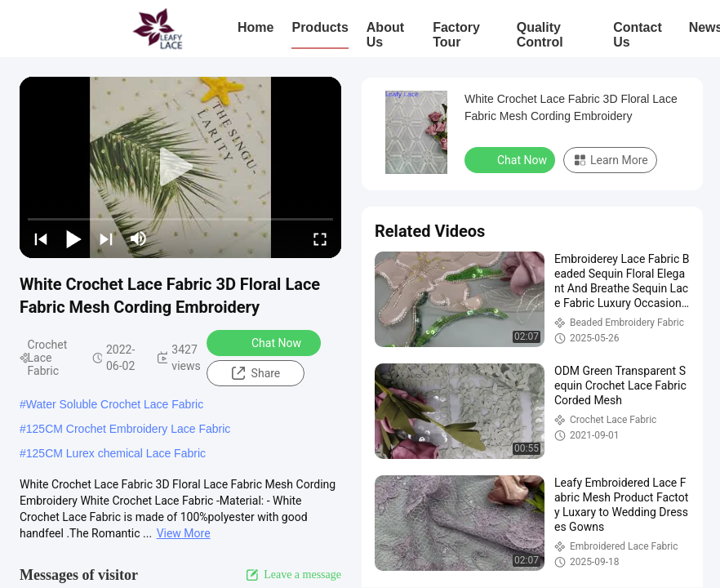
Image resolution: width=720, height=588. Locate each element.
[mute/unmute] (139, 238)
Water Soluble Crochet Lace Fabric (115, 404)
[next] (106, 238)
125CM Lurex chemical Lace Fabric (116, 453)
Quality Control (540, 35)
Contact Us (638, 35)
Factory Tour (456, 35)
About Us (385, 35)
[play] (180, 167)
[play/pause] (73, 238)
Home (256, 27)
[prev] (41, 238)
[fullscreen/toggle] (320, 238)
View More (184, 533)
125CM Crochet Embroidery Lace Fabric (129, 429)
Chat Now (266, 342)
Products (320, 27)
